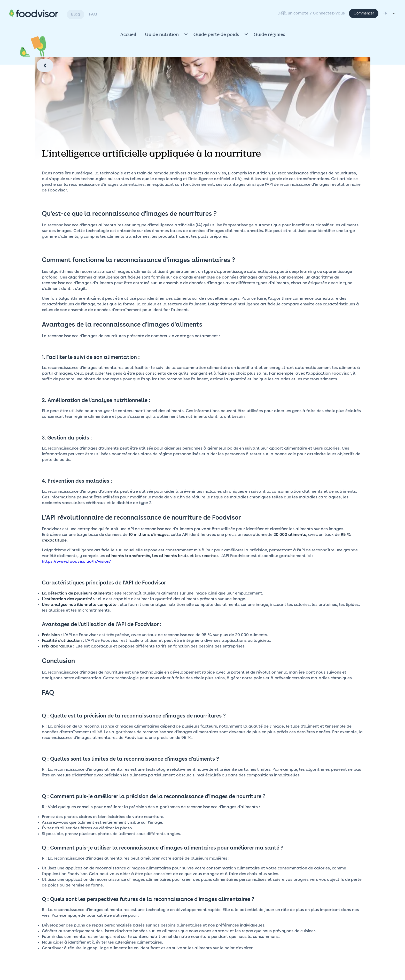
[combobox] (389, 13)
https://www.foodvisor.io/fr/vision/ (76, 562)
